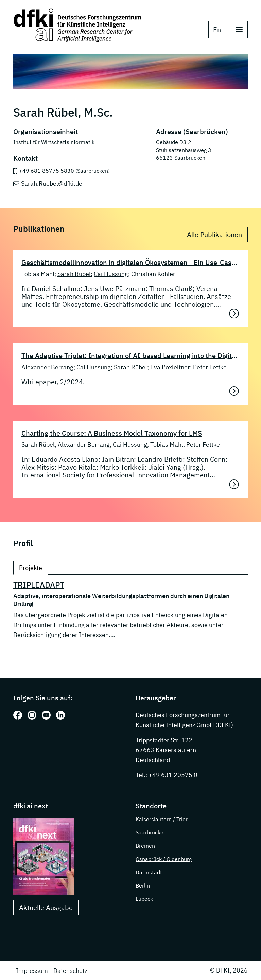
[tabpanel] (130, 610)
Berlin (143, 885)
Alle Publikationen (214, 234)
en (217, 29)
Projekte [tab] (31, 568)
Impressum (32, 971)
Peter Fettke (210, 367)
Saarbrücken (151, 832)
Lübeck (144, 899)
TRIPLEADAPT (39, 585)
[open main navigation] (239, 30)
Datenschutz (70, 971)
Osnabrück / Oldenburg (164, 859)
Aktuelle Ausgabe (46, 907)
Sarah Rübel (74, 274)
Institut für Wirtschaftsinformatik (54, 142)
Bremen (145, 846)
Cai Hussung (111, 274)
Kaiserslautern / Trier (162, 819)
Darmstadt (149, 872)
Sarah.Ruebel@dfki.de (52, 183)
